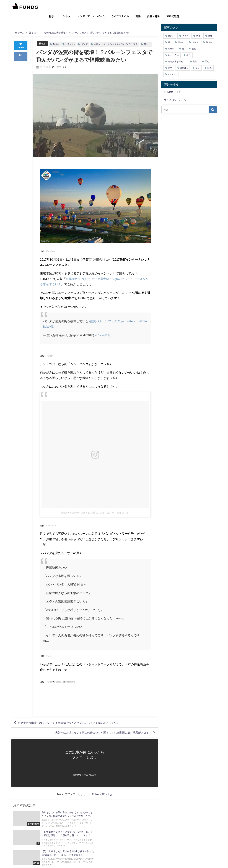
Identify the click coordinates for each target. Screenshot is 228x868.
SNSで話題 (173, 16)
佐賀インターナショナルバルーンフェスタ (116, 44)
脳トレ (209, 42)
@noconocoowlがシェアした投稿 (79, 513)
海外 (188, 55)
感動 (194, 49)
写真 (207, 62)
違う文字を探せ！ (177, 62)
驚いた (171, 36)
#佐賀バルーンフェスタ (104, 321)
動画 (209, 68)
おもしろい (173, 55)
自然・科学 (153, 16)
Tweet (21, 45)
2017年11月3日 (105, 335)
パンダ (85, 44)
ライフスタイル (120, 16)
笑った (42, 44)
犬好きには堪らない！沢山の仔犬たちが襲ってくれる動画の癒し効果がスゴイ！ (100, 733)
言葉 (195, 62)
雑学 (51, 16)
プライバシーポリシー (176, 100)
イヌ (198, 68)
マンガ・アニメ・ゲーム (91, 16)
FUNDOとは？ (172, 92)
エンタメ (66, 16)
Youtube (184, 68)
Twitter (57, 44)
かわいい (71, 44)
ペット (195, 42)
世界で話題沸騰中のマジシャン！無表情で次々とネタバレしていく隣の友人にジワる (72, 723)
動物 (138, 16)
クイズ (185, 36)
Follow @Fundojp (102, 795)
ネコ (198, 36)
